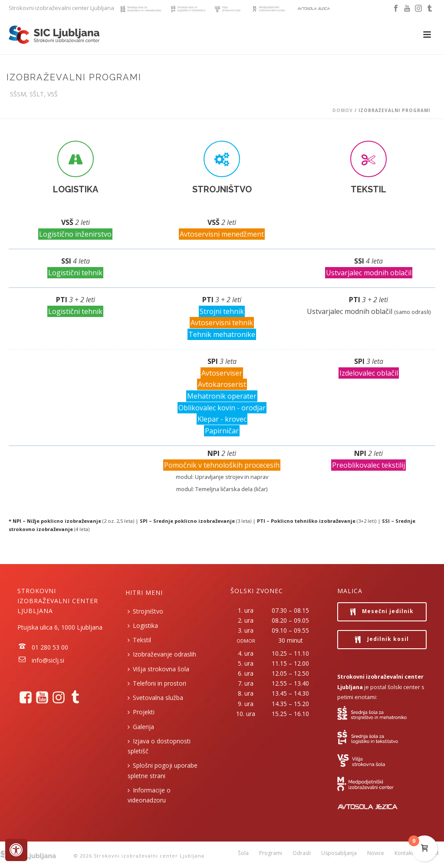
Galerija (141, 727)
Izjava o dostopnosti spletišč (159, 746)
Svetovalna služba (155, 698)
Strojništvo (145, 611)
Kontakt (404, 856)
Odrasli (302, 856)
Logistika (143, 625)
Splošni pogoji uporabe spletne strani (163, 770)
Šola (243, 856)
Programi (271, 856)
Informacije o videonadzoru (149, 795)
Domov (343, 110)
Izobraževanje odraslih (162, 654)
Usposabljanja (339, 856)
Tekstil (139, 640)
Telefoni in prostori (157, 683)
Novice (376, 856)
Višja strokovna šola (158, 669)
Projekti (141, 712)
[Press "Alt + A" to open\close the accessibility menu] (16, 850)
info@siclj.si (48, 660)
